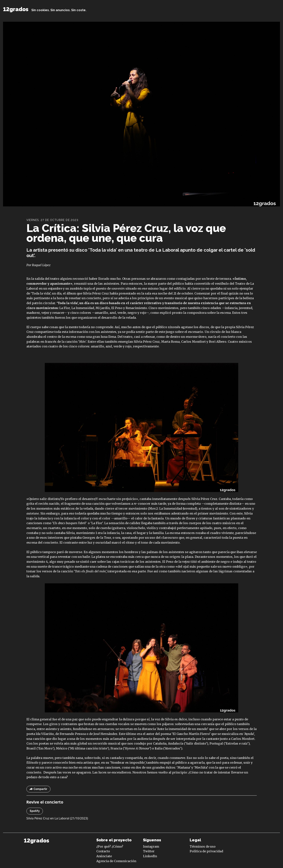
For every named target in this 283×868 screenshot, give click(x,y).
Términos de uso (203, 846)
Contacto (103, 851)
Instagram (151, 846)
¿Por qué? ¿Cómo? (110, 846)
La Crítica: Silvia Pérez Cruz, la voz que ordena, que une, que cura (126, 233)
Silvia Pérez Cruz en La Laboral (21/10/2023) (57, 818)
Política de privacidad (206, 851)
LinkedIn (150, 856)
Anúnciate (104, 856)
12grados (16, 9)
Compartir (38, 789)
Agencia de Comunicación (116, 861)
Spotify (35, 811)
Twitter (149, 851)
